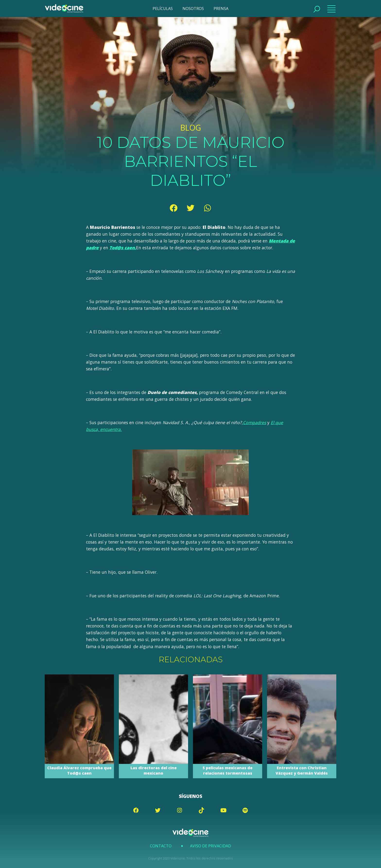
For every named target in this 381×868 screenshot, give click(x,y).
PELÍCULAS (163, 9)
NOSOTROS (193, 9)
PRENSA (221, 9)
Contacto (161, 846)
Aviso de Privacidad (211, 846)
